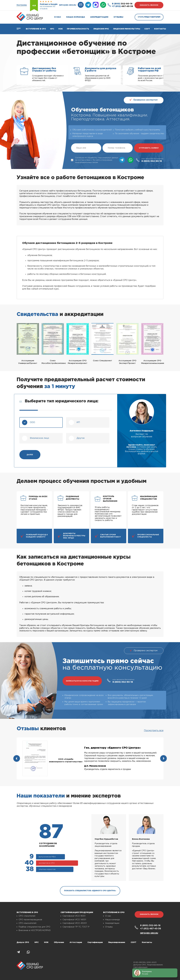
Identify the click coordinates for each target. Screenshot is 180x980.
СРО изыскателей (27, 923)
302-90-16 (122, 4)
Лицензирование (117, 942)
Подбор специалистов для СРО (34, 927)
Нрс (52, 29)
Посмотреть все (154, 731)
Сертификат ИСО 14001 (74, 920)
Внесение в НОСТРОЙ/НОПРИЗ (35, 930)
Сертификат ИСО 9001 (74, 916)
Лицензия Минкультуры (127, 29)
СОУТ (147, 29)
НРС (37, 942)
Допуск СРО (23, 942)
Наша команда (76, 17)
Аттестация (76, 942)
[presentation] (17, 758)
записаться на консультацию (82, 681)
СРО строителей (27, 916)
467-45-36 (123, 6)
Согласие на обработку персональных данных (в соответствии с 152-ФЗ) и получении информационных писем (95, 160)
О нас (58, 17)
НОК (61, 29)
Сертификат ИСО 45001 (75, 923)
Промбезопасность (78, 29)
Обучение (59, 942)
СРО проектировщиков (30, 920)
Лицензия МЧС (101, 29)
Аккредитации (99, 17)
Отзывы (118, 17)
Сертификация (95, 942)
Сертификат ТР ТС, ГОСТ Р (76, 927)
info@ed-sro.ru (68, 5)
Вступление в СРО (36, 29)
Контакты (160, 29)
